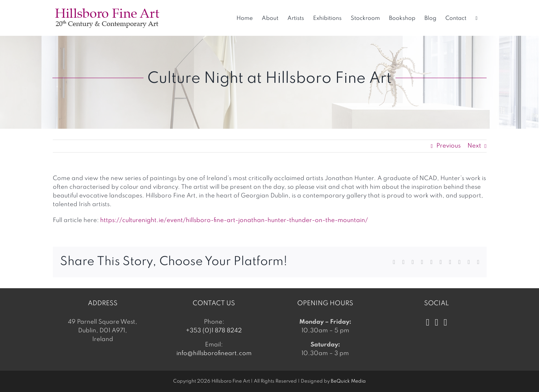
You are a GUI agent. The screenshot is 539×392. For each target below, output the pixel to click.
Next (474, 146)
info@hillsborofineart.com (214, 353)
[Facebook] (428, 323)
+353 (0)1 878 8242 (214, 331)
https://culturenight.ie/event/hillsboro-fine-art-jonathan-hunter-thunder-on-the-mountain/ (235, 220)
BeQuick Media (348, 381)
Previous (448, 146)
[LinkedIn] (445, 323)
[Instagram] (437, 323)
